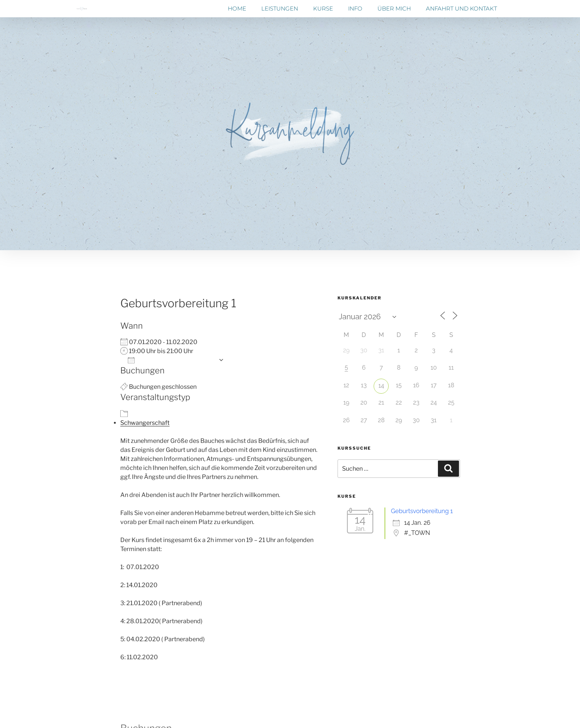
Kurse (323, 8)
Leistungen (280, 8)
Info (355, 8)
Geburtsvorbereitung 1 (422, 511)
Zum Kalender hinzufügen (171, 360)
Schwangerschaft (145, 423)
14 (381, 386)
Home (237, 8)
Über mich (394, 8)
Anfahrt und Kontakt (461, 8)
